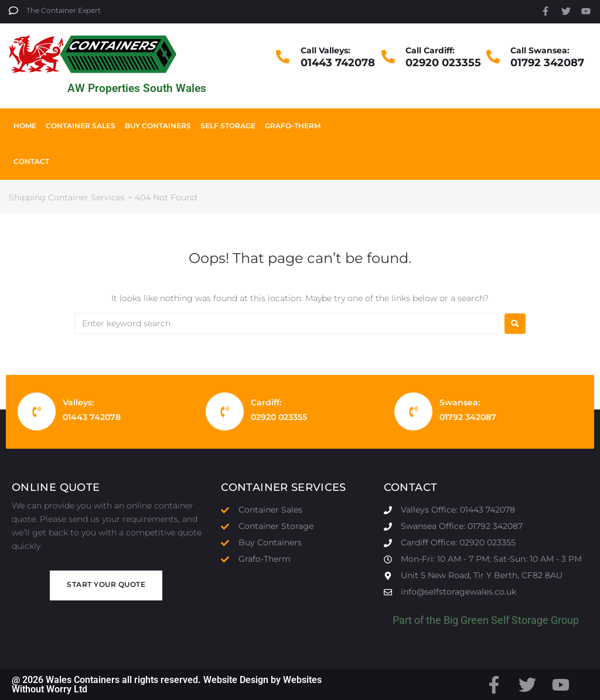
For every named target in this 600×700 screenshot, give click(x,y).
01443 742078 (338, 63)
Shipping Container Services (67, 197)
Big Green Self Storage (496, 620)
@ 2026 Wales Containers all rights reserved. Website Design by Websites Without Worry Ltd (167, 684)
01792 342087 (547, 63)
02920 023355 (443, 63)
